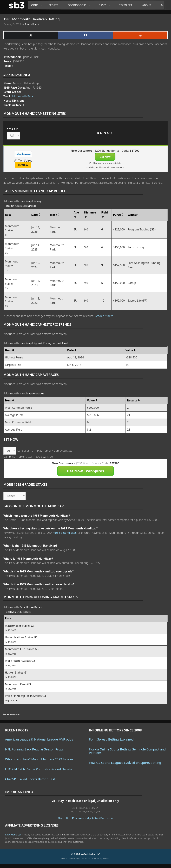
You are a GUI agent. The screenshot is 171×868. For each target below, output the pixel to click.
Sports (57, 5)
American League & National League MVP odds (39, 739)
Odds (38, 5)
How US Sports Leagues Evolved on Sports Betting (125, 763)
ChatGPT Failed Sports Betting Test (30, 779)
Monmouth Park (23, 96)
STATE (13, 129)
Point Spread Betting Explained (111, 739)
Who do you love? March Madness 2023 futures (39, 759)
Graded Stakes (104, 316)
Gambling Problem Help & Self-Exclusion (85, 818)
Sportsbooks (81, 5)
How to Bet (128, 5)
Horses (105, 5)
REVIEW (23, 165)
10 (103, 301)
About (150, 5)
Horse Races (14, 714)
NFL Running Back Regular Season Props (34, 749)
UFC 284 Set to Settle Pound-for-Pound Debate (39, 769)
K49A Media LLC (13, 835)
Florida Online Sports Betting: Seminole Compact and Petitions (127, 751)
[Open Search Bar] (161, 5)
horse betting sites (65, 533)
